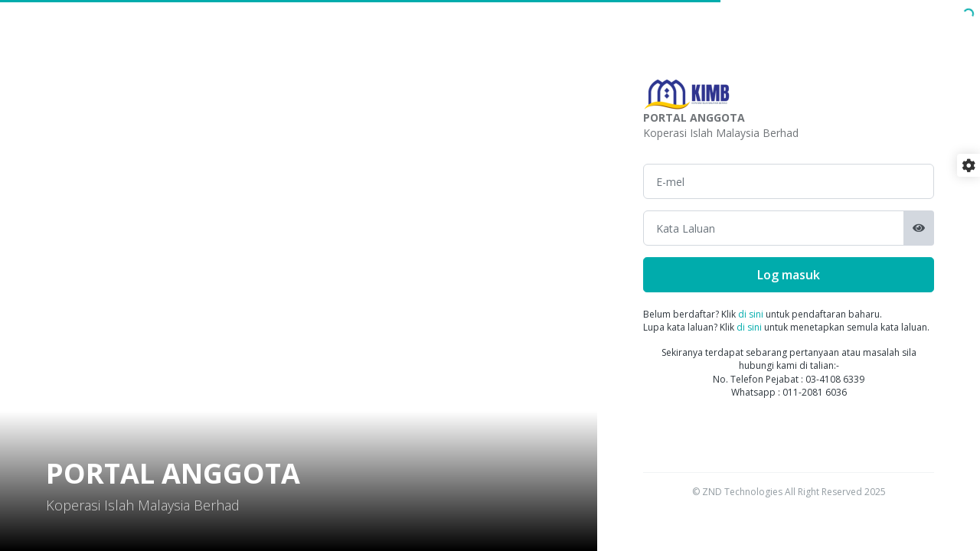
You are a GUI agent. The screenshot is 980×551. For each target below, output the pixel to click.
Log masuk (789, 275)
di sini (751, 314)
